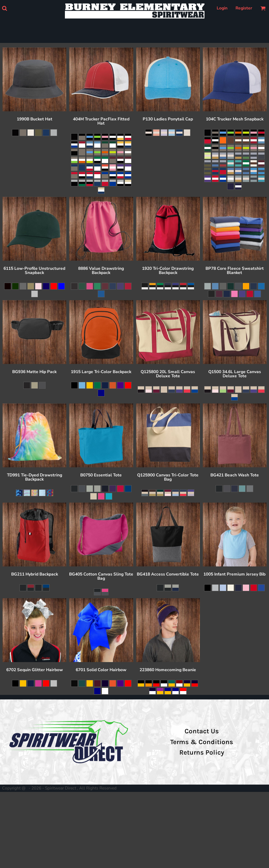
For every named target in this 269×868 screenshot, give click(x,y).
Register (244, 8)
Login (222, 8)
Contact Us (202, 731)
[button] (4, 8)
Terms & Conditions (202, 742)
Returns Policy (202, 752)
